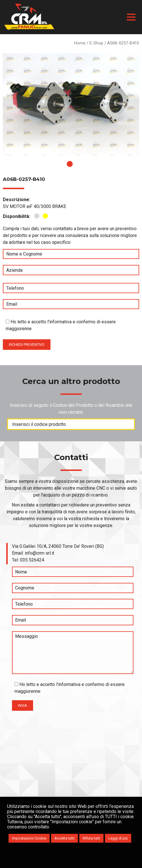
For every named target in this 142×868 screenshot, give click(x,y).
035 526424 (32, 560)
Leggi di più (118, 838)
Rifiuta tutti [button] (91, 838)
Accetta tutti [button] (64, 838)
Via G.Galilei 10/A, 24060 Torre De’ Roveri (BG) (58, 546)
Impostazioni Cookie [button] (29, 838)
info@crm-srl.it (39, 553)
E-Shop (96, 43)
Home (80, 43)
